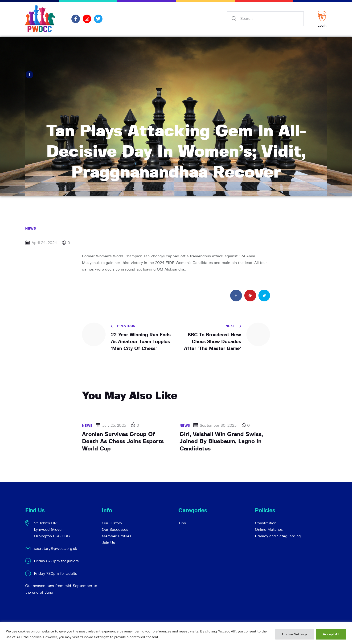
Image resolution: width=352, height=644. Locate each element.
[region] (176, 633)
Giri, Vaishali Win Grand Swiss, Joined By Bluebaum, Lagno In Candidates (221, 441)
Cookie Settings (295, 634)
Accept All (331, 634)
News (31, 228)
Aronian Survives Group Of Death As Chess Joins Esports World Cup (123, 441)
